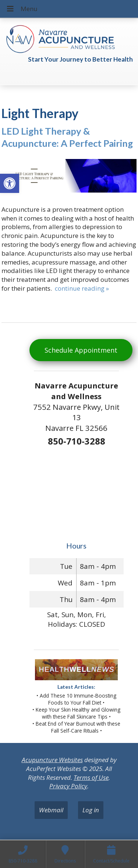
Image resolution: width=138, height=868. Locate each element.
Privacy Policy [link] (68, 786)
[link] (10, 183)
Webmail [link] (51, 810)
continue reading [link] (82, 288)
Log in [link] (91, 810)
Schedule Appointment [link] (81, 350)
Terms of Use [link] (91, 777)
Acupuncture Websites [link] (52, 760)
